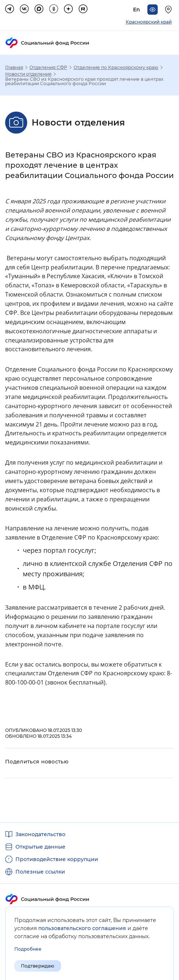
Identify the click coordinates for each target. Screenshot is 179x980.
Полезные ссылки (40, 872)
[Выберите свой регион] (169, 10)
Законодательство (40, 834)
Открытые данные (40, 847)
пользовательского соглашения (82, 928)
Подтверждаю (38, 966)
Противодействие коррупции (57, 859)
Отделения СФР (48, 68)
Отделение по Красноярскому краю (116, 68)
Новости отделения (28, 74)
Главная (14, 68)
